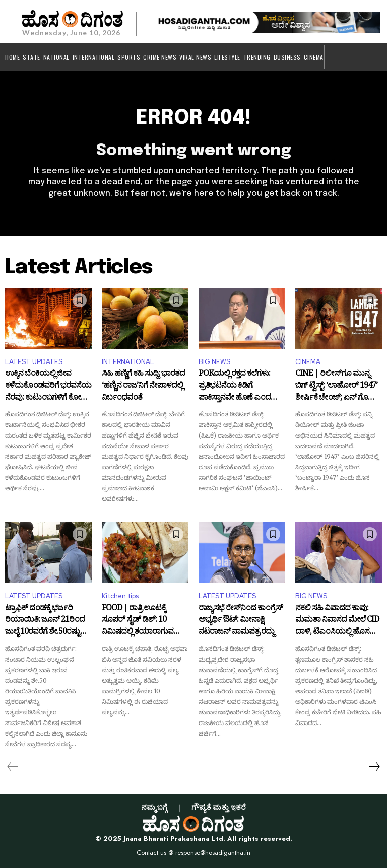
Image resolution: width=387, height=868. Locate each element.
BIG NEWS (214, 362)
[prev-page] (13, 767)
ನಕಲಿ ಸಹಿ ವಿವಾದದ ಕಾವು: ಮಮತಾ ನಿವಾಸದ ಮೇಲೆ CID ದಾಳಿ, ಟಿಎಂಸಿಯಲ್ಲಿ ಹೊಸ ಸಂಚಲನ (337, 621)
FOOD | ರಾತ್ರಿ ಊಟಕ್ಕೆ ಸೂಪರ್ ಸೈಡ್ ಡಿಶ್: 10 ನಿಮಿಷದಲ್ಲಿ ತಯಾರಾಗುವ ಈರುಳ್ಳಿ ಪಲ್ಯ (138, 621)
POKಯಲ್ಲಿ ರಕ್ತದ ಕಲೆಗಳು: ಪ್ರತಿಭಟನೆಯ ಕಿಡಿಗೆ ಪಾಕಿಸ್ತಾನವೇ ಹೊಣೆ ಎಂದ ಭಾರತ (235, 386)
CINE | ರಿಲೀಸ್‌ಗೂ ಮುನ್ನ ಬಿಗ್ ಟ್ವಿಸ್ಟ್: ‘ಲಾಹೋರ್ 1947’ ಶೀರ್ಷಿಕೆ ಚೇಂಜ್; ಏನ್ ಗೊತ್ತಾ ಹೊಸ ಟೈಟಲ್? (336, 386)
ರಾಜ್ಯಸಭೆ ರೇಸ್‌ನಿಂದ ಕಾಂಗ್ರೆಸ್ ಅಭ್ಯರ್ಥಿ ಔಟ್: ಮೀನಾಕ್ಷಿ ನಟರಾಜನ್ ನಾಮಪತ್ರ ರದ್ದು (241, 621)
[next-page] (374, 767)
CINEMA (308, 362)
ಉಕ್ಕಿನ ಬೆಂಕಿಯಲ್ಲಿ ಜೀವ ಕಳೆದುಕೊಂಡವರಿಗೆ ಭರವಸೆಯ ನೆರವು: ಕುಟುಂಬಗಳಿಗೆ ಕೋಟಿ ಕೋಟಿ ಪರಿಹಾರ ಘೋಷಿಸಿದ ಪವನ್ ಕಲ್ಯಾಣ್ (48, 386)
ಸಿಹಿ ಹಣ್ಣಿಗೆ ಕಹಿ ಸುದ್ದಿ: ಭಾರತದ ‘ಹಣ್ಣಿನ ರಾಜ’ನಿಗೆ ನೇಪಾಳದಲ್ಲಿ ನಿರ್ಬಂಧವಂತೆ (143, 386)
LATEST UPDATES (34, 362)
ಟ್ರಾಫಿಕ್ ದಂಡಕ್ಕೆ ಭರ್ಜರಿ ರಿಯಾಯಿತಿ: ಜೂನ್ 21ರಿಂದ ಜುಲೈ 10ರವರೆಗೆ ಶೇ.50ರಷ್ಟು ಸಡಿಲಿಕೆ (45, 621)
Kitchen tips (120, 596)
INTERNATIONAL (128, 362)
